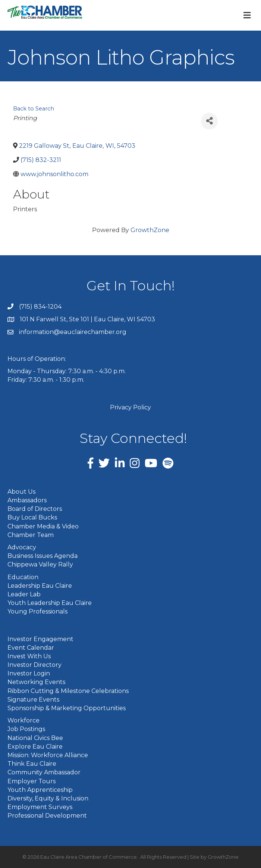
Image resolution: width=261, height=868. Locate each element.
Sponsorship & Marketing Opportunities (67, 708)
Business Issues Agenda (43, 556)
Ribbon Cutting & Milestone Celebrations (68, 691)
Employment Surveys (40, 807)
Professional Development (47, 816)
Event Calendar (31, 648)
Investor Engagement (40, 639)
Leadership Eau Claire (40, 586)
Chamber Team (31, 535)
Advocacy (22, 547)
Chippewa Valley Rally (40, 564)
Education (23, 577)
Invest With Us (29, 656)
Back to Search (34, 109)
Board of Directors (35, 509)
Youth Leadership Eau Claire (50, 603)
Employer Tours (32, 781)
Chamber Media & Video (43, 526)
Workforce (23, 720)
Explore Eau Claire (35, 747)
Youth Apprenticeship (40, 790)
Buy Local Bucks (32, 517)
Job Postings (26, 729)
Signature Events (33, 700)
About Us (21, 492)
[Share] (209, 121)
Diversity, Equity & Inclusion (48, 798)
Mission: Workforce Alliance (48, 755)
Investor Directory (34, 665)
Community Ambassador (44, 772)
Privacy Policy (130, 407)
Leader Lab (24, 594)
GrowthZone (150, 230)
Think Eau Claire (32, 764)
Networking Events (36, 682)
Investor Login (29, 673)
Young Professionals (37, 611)
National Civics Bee (35, 738)
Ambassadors (27, 500)
